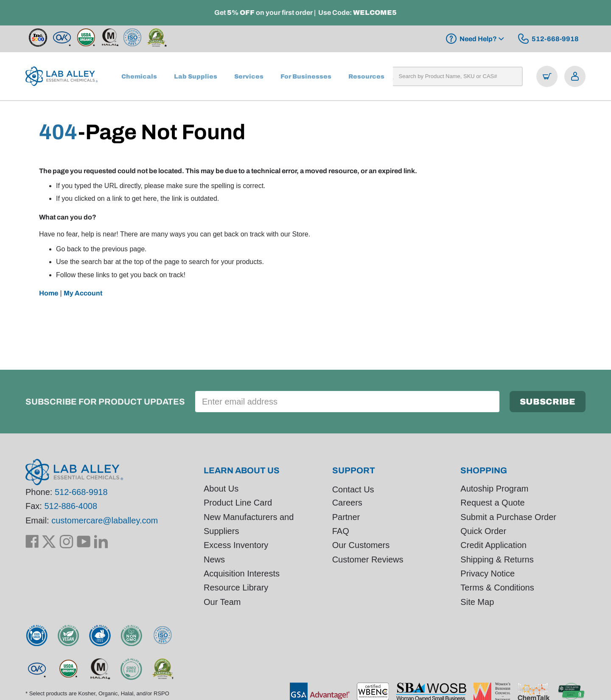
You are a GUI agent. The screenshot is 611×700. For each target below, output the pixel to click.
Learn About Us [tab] (242, 470)
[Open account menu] (575, 76)
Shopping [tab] (484, 470)
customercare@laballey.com (105, 520)
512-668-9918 (81, 492)
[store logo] (62, 76)
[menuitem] (139, 76)
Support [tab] (354, 470)
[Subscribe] (548, 402)
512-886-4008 (71, 506)
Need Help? (478, 39)
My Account (83, 293)
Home (49, 293)
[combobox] (453, 76)
